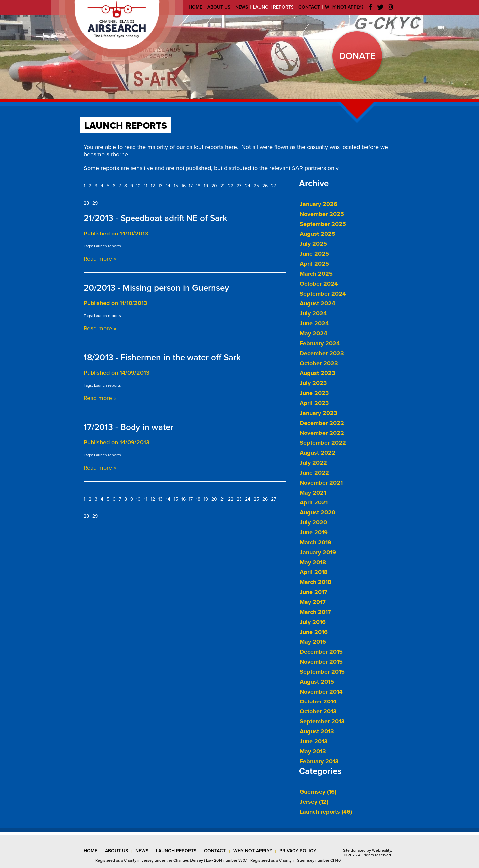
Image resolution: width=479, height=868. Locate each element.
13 (160, 186)
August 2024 (318, 303)
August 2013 (317, 731)
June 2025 (314, 254)
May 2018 (313, 562)
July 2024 (313, 313)
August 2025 (318, 234)
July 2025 (313, 244)
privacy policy (298, 851)
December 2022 (322, 423)
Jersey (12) (314, 802)
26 (265, 186)
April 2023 (314, 403)
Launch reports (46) (326, 812)
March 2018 (316, 582)
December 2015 (321, 652)
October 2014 (318, 701)
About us (219, 7)
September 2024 (323, 294)
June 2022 (314, 473)
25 (256, 186)
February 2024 (320, 343)
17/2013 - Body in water (129, 427)
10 (138, 186)
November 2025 (322, 214)
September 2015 (322, 672)
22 (231, 186)
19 (206, 186)
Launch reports (273, 7)
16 (183, 186)
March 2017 (315, 612)
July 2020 (313, 522)
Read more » (100, 259)
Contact (309, 7)
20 (214, 186)
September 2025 (323, 224)
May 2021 (313, 493)
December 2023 (322, 353)
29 (95, 203)
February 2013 (319, 761)
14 (168, 186)
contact (215, 851)
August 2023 (318, 373)
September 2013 (322, 721)
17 (191, 186)
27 (273, 186)
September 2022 (323, 443)
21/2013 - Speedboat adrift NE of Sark (156, 218)
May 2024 (314, 333)
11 (146, 186)
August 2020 (318, 512)
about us (116, 851)
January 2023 (319, 413)
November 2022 (322, 433)
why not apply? (252, 851)
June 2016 (314, 632)
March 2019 (316, 542)
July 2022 (313, 463)
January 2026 (319, 204)
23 (239, 186)
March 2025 (316, 274)
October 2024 (319, 284)
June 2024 (314, 323)
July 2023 (313, 383)
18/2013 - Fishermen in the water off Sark (162, 357)
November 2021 (321, 483)
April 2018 (314, 572)
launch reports (176, 851)
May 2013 (313, 751)
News (242, 7)
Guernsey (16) (318, 792)
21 (222, 186)
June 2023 (314, 393)
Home (196, 7)
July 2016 (313, 622)
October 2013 (318, 711)
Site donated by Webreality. (367, 850)
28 (86, 203)
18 (198, 186)
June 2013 (314, 741)
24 (248, 186)
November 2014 (321, 692)
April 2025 (314, 264)
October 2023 (319, 363)
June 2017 (314, 592)
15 (176, 186)
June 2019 (314, 532)
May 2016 (313, 642)
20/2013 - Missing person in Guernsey (156, 288)
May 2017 (313, 602)
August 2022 (318, 453)
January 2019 (318, 552)
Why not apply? (344, 7)
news (142, 851)
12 (153, 186)
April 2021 (314, 502)
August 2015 (317, 682)
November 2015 (321, 662)
